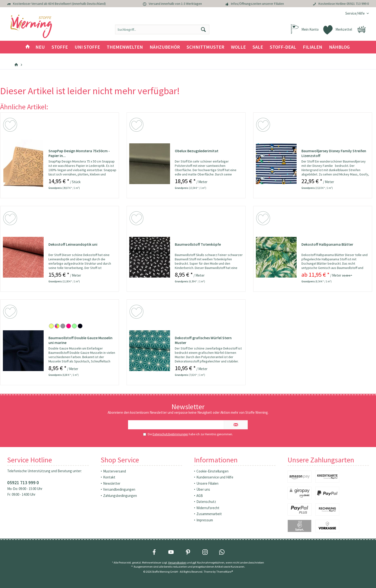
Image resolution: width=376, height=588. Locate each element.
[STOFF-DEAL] (283, 47)
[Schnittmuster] (205, 47)
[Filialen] (313, 47)
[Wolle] (238, 47)
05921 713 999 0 (358, 4)
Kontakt (109, 477)
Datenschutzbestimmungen (170, 434)
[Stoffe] (60, 47)
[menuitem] (355, 13)
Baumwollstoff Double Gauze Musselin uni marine (80, 340)
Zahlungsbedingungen (120, 496)
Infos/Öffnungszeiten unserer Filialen (257, 4)
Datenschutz (206, 502)
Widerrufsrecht (208, 508)
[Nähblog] (339, 47)
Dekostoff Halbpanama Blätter (327, 244)
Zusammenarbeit (209, 514)
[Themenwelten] (125, 47)
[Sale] (258, 47)
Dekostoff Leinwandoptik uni (73, 244)
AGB (200, 496)
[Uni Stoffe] (87, 47)
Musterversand (115, 471)
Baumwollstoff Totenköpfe (198, 244)
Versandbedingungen (119, 489)
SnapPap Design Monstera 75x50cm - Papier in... (79, 153)
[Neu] (40, 47)
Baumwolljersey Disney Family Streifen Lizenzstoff (334, 153)
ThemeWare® (225, 572)
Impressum (205, 520)
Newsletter (112, 483)
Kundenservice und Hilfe (215, 477)
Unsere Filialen (207, 483)
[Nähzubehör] (165, 47)
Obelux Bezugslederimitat (197, 151)
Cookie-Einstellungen (212, 471)
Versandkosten (177, 562)
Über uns (203, 489)
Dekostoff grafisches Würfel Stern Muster (203, 340)
